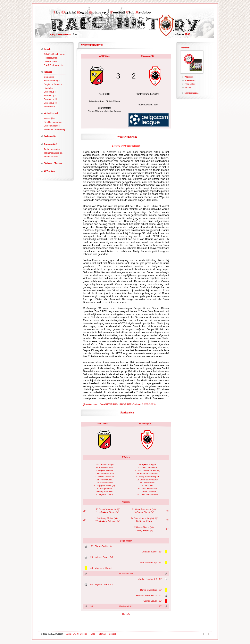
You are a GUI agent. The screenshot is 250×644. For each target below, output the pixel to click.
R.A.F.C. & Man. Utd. (54, 65)
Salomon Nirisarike (149, 474)
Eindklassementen (53, 122)
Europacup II (50, 95)
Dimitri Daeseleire (148, 468)
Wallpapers (189, 77)
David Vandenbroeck (147, 470)
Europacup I (50, 92)
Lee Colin (148, 485)
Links (93, 634)
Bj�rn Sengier (149, 465)
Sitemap (102, 634)
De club (47, 49)
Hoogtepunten (51, 58)
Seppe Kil (144, 521)
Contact (112, 634)
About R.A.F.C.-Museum (77, 634)
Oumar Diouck (143, 512)
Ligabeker (49, 88)
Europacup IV (50, 103)
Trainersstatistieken (53, 153)
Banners (188, 87)
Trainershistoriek (52, 149)
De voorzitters (51, 61)
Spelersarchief (50, 136)
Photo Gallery (190, 84)
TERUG (126, 614)
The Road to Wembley (55, 129)
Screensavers (190, 80)
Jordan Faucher (149, 492)
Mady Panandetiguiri (149, 477)
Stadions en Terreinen (53, 163)
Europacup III (50, 99)
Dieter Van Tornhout (149, 494)
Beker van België (52, 81)
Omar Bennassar (149, 489)
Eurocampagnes (52, 126)
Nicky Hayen (143, 530)
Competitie (49, 77)
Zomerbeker (50, 107)
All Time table (50, 171)
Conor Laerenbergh (149, 480)
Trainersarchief (50, 144)
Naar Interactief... (191, 93)
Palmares (48, 72)
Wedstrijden (50, 118)
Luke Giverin (149, 483)
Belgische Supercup (54, 84)
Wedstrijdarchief (51, 113)
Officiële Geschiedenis (55, 54)
